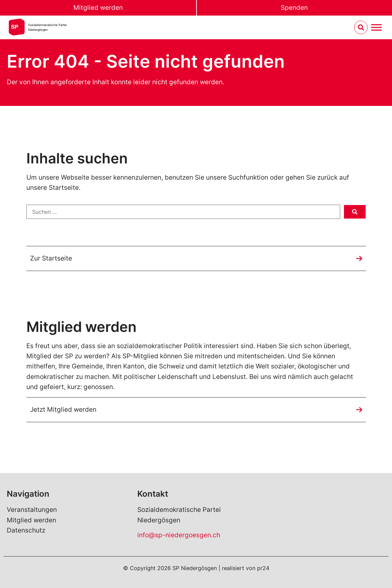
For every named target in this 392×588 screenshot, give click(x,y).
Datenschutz (26, 530)
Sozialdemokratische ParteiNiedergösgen (47, 27)
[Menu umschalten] (376, 28)
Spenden (294, 8)
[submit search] (355, 212)
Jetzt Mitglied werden (63, 410)
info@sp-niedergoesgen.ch (179, 535)
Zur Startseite (51, 258)
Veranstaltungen (32, 510)
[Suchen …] (183, 212)
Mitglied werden (98, 8)
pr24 (263, 568)
